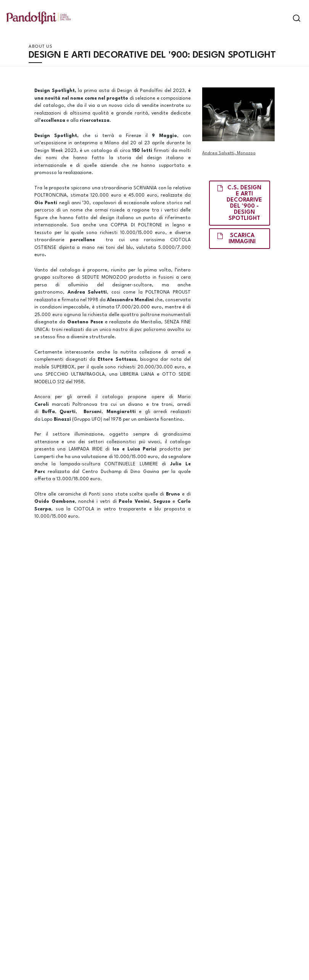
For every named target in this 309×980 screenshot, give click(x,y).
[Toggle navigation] (283, 18)
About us (40, 47)
